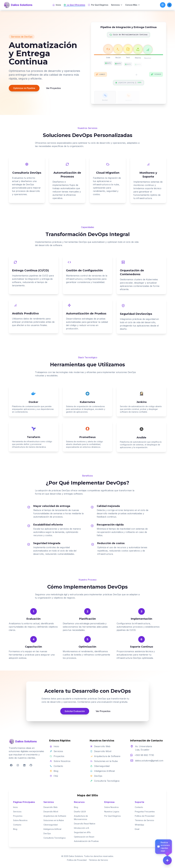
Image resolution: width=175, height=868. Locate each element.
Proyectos (18, 816)
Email (137, 829)
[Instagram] (18, 765)
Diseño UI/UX (80, 812)
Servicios (117, 5)
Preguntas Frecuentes (145, 812)
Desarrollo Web (51, 807)
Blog (15, 829)
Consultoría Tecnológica (54, 838)
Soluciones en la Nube (54, 820)
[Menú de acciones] (167, 860)
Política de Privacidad (145, 816)
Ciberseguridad (51, 825)
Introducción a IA (81, 828)
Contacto (17, 825)
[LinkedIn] (24, 765)
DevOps (47, 833)
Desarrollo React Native (85, 824)
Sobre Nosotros (20, 820)
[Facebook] (11, 765)
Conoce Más (133, 5)
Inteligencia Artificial (52, 829)
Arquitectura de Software (55, 816)
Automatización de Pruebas (86, 841)
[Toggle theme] (163, 5)
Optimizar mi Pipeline (24, 89)
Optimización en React (84, 837)
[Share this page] (169, 5)
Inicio (57, 5)
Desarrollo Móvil (51, 812)
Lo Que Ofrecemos (74, 5)
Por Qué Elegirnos (98, 5)
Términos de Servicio (144, 820)
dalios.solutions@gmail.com (149, 761)
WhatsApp (139, 825)
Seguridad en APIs (82, 832)
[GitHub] (31, 765)
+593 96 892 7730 (144, 755)
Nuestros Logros (112, 812)
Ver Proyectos (53, 89)
